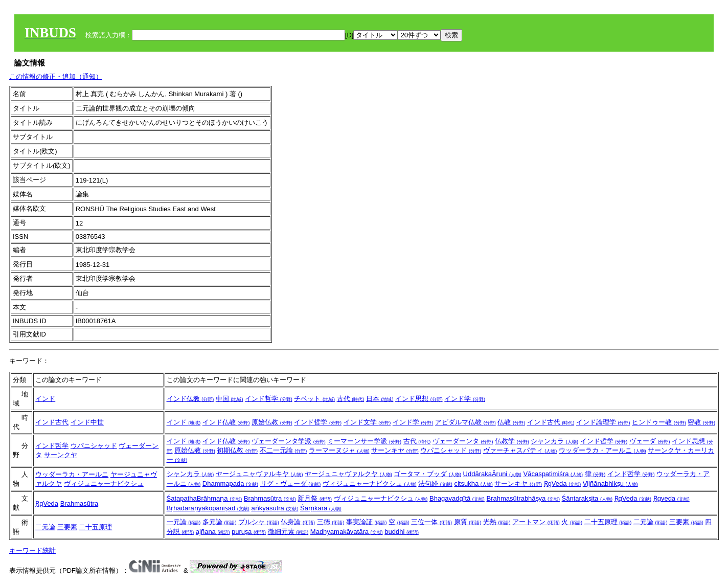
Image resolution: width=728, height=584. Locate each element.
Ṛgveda (672, 498)
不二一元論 (283, 450)
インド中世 (87, 422)
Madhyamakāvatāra (347, 532)
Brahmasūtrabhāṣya (523, 498)
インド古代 (52, 422)
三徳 (331, 522)
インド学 (465, 399)
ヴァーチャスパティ (520, 450)
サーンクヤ (61, 455)
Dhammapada (230, 484)
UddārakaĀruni (492, 474)
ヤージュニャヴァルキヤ (259, 474)
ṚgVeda (563, 484)
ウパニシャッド (94, 446)
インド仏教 (190, 399)
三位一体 (431, 522)
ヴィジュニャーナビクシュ (104, 484)
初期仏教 (237, 450)
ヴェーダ (650, 441)
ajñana (213, 532)
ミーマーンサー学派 (364, 441)
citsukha (473, 484)
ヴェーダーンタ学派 (289, 441)
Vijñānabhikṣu (610, 484)
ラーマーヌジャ (339, 450)
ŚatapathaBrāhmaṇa (204, 498)
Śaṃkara (321, 508)
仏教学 (512, 441)
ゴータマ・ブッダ (427, 474)
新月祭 (315, 498)
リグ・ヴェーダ (291, 484)
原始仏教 (272, 422)
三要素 (67, 527)
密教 (701, 422)
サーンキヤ (395, 450)
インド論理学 (603, 422)
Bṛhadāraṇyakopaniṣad (208, 508)
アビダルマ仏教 (465, 422)
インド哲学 (269, 399)
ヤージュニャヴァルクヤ (348, 474)
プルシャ (259, 522)
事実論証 (367, 522)
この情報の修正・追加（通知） (56, 76)
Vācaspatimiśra (553, 474)
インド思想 (419, 399)
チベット (314, 399)
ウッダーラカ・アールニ (602, 450)
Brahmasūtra (79, 503)
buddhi (402, 532)
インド (45, 399)
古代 (351, 399)
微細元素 (288, 532)
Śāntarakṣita (587, 498)
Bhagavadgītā (457, 498)
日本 (380, 399)
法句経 (435, 484)
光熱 (497, 522)
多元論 (220, 522)
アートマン (536, 522)
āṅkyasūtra (275, 508)
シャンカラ (554, 441)
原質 (468, 522)
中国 (230, 399)
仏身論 (298, 522)
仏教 (511, 422)
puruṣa (249, 532)
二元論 (45, 527)
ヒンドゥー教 (659, 422)
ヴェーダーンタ (463, 441)
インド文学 (367, 422)
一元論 (184, 522)
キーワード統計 (32, 551)
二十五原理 (95, 527)
